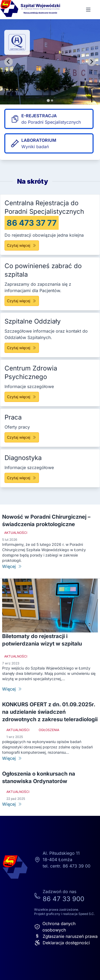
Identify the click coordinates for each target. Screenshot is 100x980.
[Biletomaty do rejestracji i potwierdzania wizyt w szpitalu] (50, 689)
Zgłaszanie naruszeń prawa (66, 936)
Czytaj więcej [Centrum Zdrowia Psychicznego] (22, 397)
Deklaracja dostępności (62, 943)
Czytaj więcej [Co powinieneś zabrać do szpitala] (22, 301)
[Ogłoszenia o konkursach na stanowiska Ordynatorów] (50, 804)
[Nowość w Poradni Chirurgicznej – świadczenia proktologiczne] (50, 566)
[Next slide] (91, 62)
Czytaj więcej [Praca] (22, 437)
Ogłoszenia (49, 730)
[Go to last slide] (9, 62)
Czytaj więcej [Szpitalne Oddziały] (22, 348)
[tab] (48, 100)
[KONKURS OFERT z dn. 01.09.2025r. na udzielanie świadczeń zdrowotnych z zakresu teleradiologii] (50, 758)
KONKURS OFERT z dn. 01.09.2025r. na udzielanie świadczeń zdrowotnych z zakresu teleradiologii (50, 712)
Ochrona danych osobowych (55, 927)
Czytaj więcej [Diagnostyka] (22, 478)
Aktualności (16, 533)
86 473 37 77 (32, 223)
